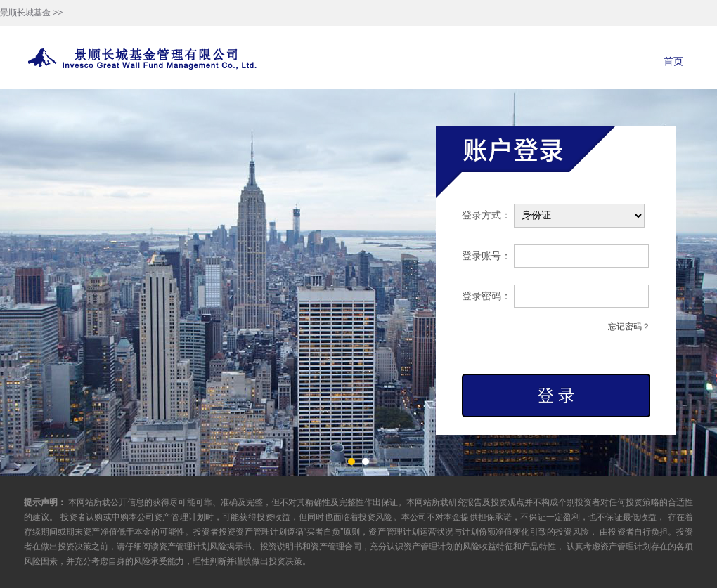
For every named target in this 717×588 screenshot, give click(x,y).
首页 (673, 61)
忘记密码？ (629, 327)
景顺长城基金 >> (31, 13)
